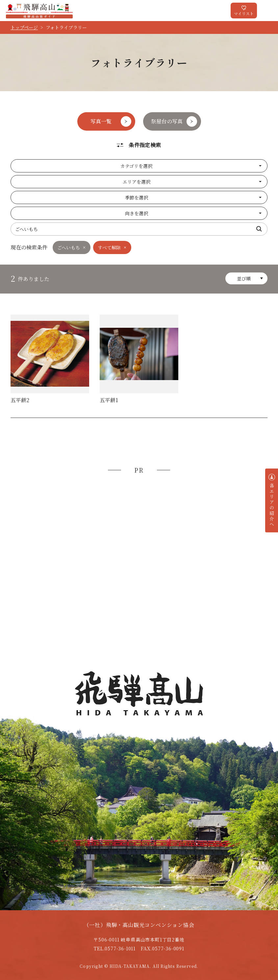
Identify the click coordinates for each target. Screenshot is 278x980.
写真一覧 (101, 121)
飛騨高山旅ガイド (39, 11)
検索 (259, 229)
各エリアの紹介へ (272, 505)
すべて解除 (109, 247)
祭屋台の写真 (167, 121)
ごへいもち (69, 247)
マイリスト (244, 13)
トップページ (24, 27)
